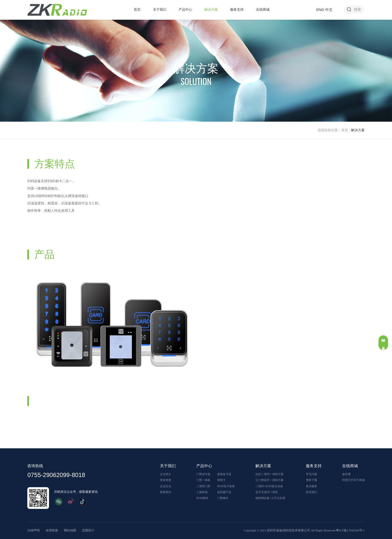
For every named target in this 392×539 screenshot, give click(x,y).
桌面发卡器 (224, 474)
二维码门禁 (203, 486)
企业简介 (166, 474)
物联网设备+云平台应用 (270, 498)
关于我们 (160, 10)
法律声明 (34, 530)
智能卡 (221, 480)
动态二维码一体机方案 (269, 474)
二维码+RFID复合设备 (269, 486)
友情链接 (52, 530)
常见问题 (311, 474)
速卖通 (346, 474)
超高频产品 (224, 492)
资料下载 (311, 480)
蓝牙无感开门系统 (267, 492)
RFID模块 (202, 498)
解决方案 (211, 10)
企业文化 (166, 486)
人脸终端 (202, 492)
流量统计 (88, 530)
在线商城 (263, 10)
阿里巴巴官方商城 (353, 480)
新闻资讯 (166, 492)
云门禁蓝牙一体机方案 (269, 480)
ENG (320, 10)
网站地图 (70, 530)
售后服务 (311, 486)
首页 (137, 10)
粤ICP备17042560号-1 (350, 530)
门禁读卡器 (203, 474)
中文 (329, 10)
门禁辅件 (223, 498)
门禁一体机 (203, 480)
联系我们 (311, 492)
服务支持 (237, 10)
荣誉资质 (166, 480)
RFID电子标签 (226, 486)
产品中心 (185, 10)
